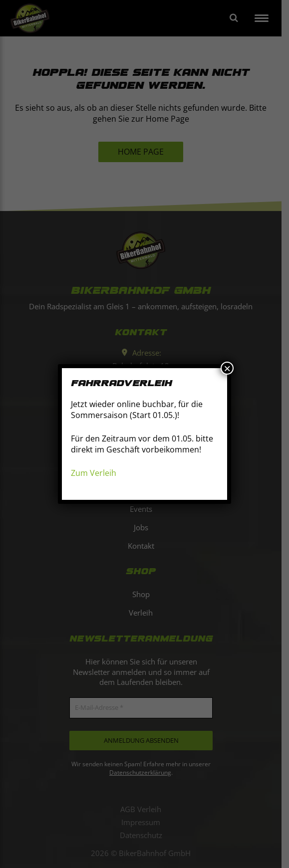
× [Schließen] (227, 368)
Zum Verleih (94, 473)
